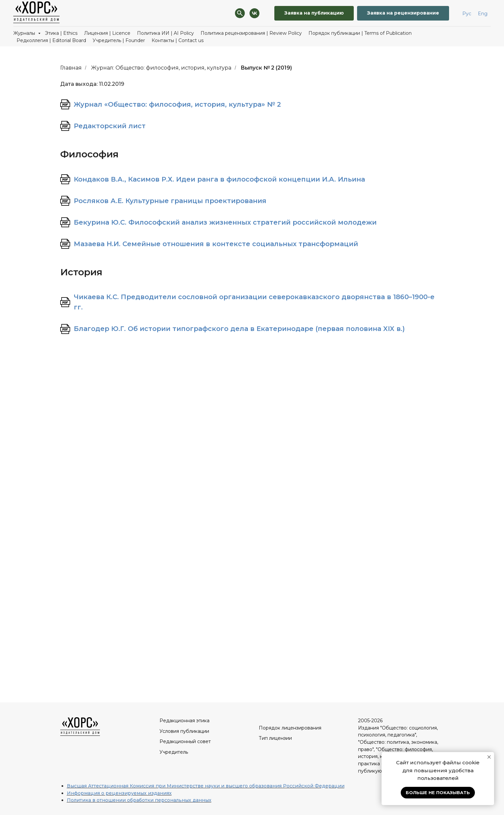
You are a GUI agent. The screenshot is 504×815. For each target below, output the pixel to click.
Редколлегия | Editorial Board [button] (51, 40)
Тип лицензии (275, 738)
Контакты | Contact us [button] (178, 40)
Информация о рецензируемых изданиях (119, 793)
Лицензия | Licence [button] (107, 33)
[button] (403, 13)
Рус (467, 14)
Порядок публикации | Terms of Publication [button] (360, 33)
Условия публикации (184, 731)
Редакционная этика (184, 721)
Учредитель (174, 752)
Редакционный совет (185, 741)
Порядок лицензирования (290, 728)
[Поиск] (240, 13)
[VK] (254, 13)
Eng (483, 14)
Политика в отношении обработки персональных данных (139, 800)
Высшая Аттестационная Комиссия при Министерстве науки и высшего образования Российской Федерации (206, 786)
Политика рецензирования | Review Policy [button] (251, 33)
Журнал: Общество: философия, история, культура (161, 68)
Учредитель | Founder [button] (119, 40)
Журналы (25, 33)
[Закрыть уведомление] (489, 757)
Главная (71, 68)
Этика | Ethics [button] (61, 33)
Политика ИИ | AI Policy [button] (165, 33)
